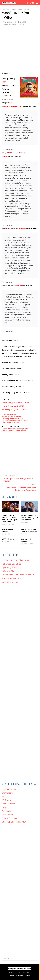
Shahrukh (12, 429)
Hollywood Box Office (11, 564)
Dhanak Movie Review (7, 530)
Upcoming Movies (10, 582)
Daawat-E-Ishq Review (27, 540)
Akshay (11, 431)
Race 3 (5, 796)
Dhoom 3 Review (9, 818)
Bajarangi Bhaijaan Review (14, 822)
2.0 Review (6, 800)
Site (6, 149)
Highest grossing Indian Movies (16, 560)
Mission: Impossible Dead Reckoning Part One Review (29, 517)
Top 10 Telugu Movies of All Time (15, 403)
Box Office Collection (11, 578)
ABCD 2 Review (8, 539)
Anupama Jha (8, 22)
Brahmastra (7, 793)
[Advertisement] (20, 49)
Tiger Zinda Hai (9, 789)
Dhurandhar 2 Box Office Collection (18, 575)
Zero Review (7, 815)
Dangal (5, 807)
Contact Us (13, 976)
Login (32, 3)
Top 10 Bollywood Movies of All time (15, 420)
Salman (4, 429)
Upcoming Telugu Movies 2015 (14, 410)
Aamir (19, 429)
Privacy (20, 976)
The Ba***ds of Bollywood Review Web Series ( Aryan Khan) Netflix (9, 519)
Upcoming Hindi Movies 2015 (13, 419)
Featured (9, 9)
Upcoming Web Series (12, 567)
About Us (27, 976)
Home (3, 9)
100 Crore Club (8, 571)
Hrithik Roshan (20, 431)
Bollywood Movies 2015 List (12, 417)
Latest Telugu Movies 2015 (13, 406)
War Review (7, 811)
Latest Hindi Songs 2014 (10, 422)
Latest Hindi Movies (9, 415)
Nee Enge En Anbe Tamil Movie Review (29, 530)
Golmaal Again (8, 804)
